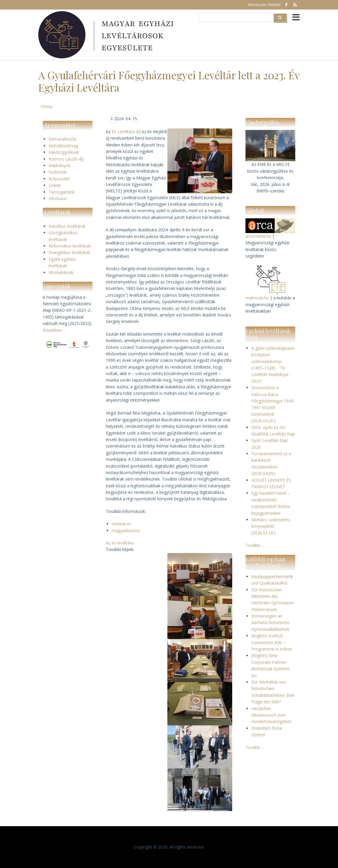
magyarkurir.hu (126, 530)
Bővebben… (54, 330)
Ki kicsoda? (59, 179)
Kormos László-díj (66, 159)
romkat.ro (121, 524)
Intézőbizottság (63, 146)
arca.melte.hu (258, 236)
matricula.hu (257, 298)
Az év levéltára (120, 543)
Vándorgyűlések (64, 152)
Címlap (47, 106)
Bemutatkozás (63, 139)
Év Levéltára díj (126, 132)
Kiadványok (60, 165)
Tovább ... (255, 545)
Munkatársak (61, 272)
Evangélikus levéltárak (69, 252)
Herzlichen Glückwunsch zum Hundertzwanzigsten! (271, 715)
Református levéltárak (70, 246)
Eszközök (58, 172)
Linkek (55, 185)
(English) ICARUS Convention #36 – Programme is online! (272, 642)
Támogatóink (61, 192)
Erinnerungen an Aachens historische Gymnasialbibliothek (270, 623)
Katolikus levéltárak (67, 226)
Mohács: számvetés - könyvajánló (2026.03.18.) (272, 526)
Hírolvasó (58, 198)
